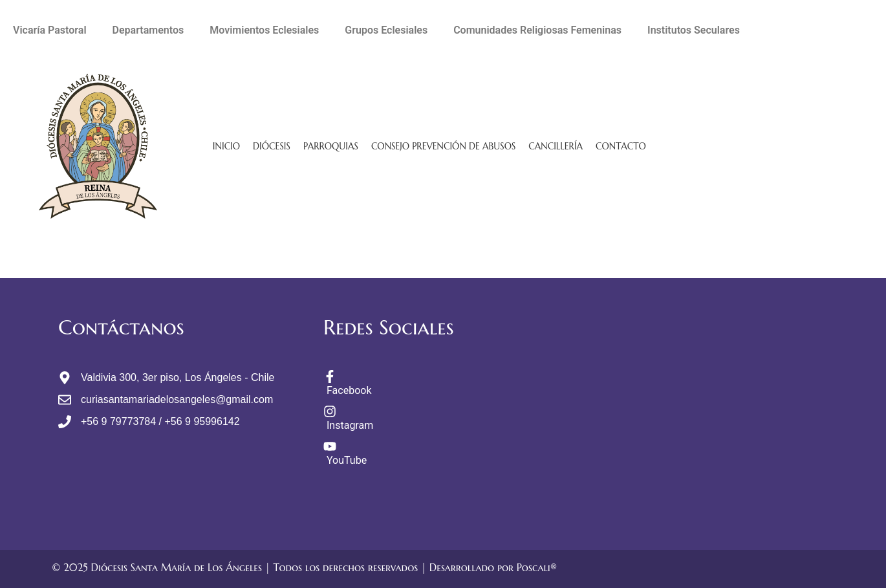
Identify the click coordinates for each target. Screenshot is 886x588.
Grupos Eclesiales (386, 30)
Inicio (226, 146)
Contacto (621, 146)
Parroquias (331, 146)
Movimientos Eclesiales (264, 30)
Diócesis (272, 146)
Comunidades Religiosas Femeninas (537, 30)
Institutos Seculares (694, 30)
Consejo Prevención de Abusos (443, 146)
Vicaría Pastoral (50, 30)
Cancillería (556, 146)
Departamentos (148, 30)
